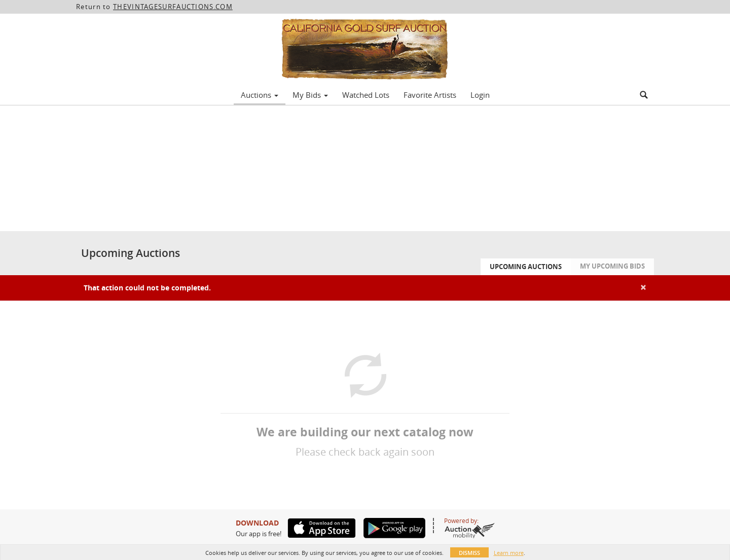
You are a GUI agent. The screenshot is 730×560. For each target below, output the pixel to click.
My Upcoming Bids (612, 266)
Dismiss (469, 553)
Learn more (509, 553)
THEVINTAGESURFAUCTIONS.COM (173, 7)
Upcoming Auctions (526, 267)
